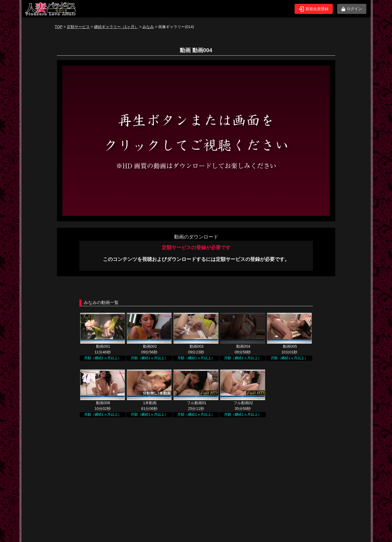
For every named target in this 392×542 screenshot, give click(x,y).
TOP (59, 27)
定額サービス (78, 27)
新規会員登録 (314, 9)
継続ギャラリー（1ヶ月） (116, 27)
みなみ (148, 27)
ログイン (352, 9)
